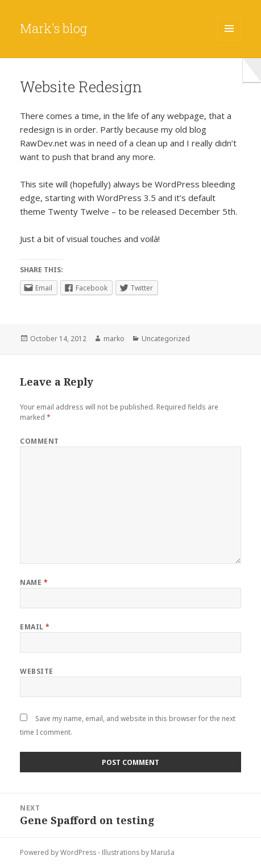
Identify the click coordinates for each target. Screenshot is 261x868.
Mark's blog (53, 28)
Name (34, 582)
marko (114, 339)
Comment (39, 441)
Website (36, 671)
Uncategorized (166, 339)
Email (35, 627)
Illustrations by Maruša (138, 852)
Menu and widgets (229, 40)
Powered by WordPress (58, 852)
